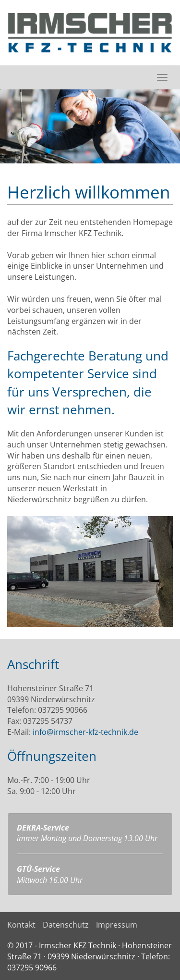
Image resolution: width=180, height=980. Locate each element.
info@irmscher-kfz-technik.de (85, 732)
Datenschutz (66, 925)
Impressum (117, 925)
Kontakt (21, 925)
